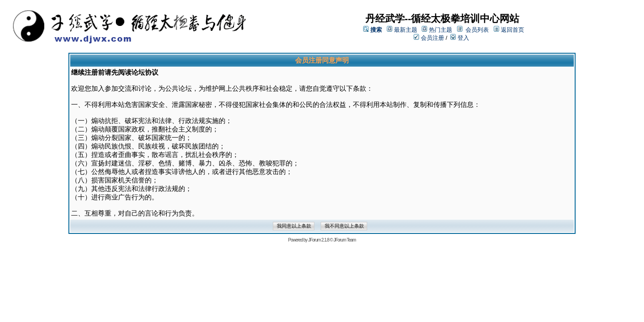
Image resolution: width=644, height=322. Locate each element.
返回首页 (513, 30)
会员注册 (429, 38)
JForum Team (345, 240)
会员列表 (477, 30)
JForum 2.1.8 (319, 240)
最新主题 (406, 30)
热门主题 (441, 30)
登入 (460, 38)
